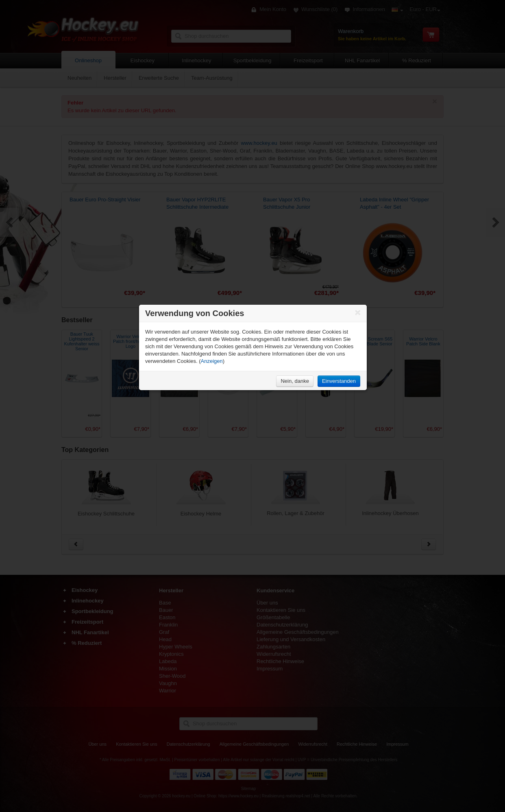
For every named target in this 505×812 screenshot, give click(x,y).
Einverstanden (339, 381)
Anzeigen (212, 361)
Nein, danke (295, 381)
